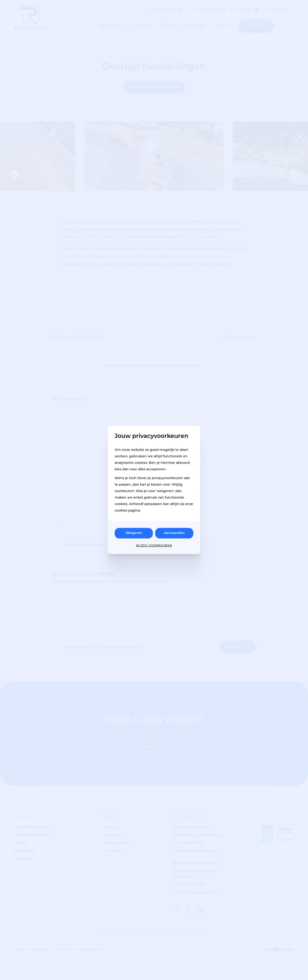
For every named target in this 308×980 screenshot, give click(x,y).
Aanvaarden (174, 533)
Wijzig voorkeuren (154, 546)
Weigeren (134, 533)
